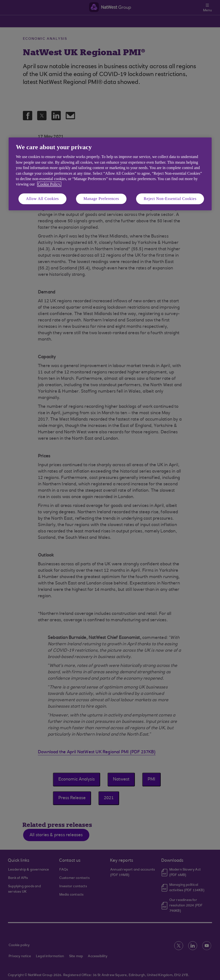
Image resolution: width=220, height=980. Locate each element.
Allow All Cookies (43, 199)
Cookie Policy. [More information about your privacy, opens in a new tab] (49, 184)
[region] (110, 174)
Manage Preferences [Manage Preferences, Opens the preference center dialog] (101, 199)
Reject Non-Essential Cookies (170, 199)
